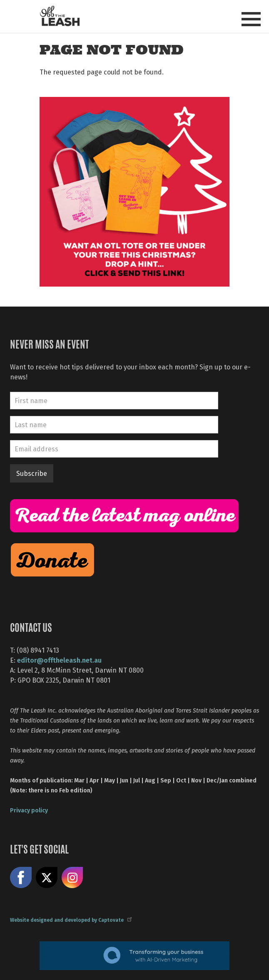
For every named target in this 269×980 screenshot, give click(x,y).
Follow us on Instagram (72, 878)
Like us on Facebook (21, 878)
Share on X (47, 878)
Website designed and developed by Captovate (71, 920)
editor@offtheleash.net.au (59, 660)
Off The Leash (60, 16)
